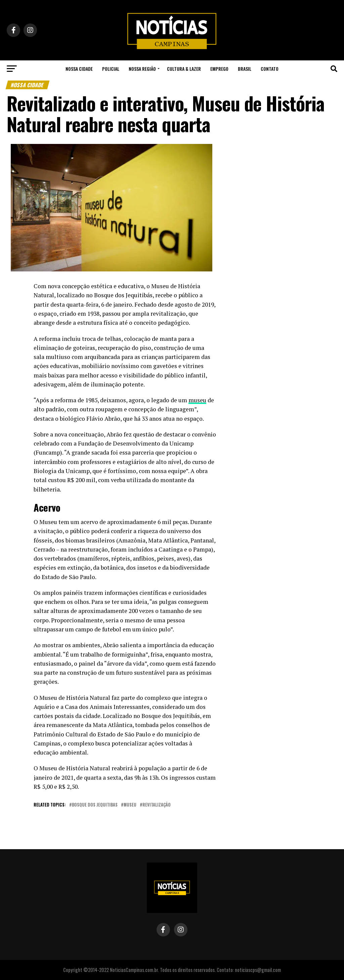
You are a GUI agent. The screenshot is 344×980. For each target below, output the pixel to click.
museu (130, 805)
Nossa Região (142, 69)
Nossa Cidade (79, 69)
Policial (111, 69)
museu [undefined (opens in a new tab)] (197, 400)
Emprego (219, 69)
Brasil (245, 69)
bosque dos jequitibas (95, 805)
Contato (270, 69)
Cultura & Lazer (184, 69)
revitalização (157, 805)
